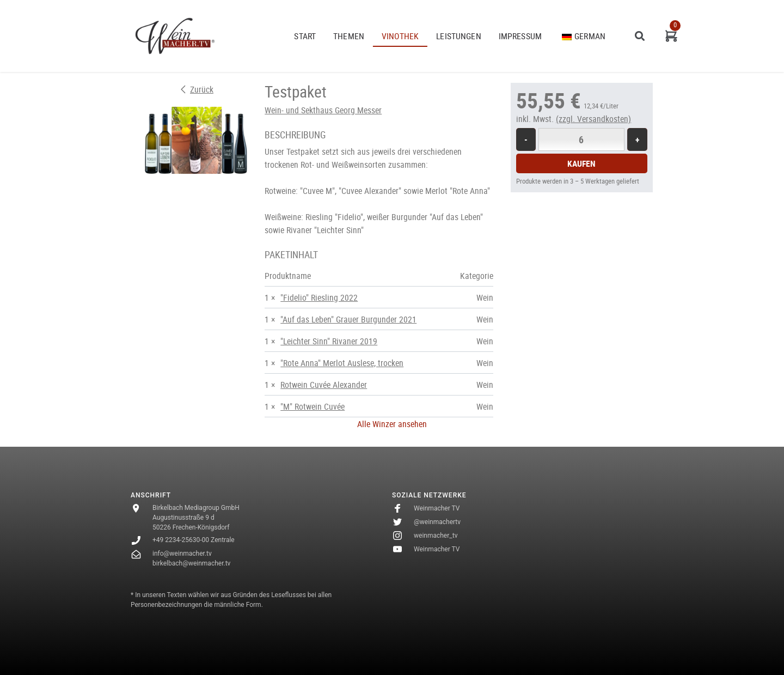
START (305, 36)
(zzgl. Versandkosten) (593, 119)
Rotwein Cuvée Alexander (324, 385)
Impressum (520, 36)
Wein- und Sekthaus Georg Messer (323, 110)
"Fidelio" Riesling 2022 (319, 297)
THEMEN (349, 36)
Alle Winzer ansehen (392, 424)
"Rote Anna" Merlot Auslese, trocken (342, 363)
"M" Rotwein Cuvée (313, 406)
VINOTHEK (400, 36)
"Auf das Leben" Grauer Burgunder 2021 (348, 319)
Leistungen (459, 36)
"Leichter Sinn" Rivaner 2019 (329, 341)
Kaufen (581, 163)
